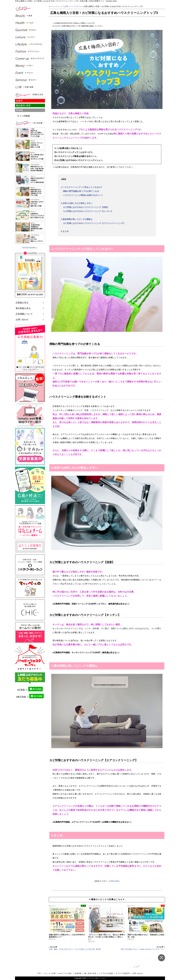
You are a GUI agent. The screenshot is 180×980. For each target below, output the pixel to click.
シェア (136, 967)
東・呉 (83, 906)
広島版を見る (22, 303)
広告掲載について (24, 314)
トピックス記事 (62, 6)
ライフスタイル (76, 6)
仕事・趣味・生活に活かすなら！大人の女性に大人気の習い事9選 (75, 949)
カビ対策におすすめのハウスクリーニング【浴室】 (85, 207)
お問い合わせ (22, 320)
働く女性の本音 (90, 973)
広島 (163, 906)
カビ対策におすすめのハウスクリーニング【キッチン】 (87, 211)
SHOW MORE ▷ (30, 248)
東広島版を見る (23, 308)
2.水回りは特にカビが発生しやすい (77, 203)
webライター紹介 (65, 973)
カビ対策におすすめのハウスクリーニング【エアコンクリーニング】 (93, 223)
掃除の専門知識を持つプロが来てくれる (80, 191)
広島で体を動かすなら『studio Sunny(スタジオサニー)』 (143, 949)
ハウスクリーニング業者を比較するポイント (82, 195)
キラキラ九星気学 (123, 973)
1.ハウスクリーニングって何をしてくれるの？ (82, 187)
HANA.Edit (114, 881)
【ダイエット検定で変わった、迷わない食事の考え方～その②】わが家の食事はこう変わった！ (106, 937)
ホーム (51, 6)
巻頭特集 (78, 973)
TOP (39, 973)
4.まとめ (65, 231)
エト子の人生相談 (106, 973)
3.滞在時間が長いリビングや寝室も (77, 219)
